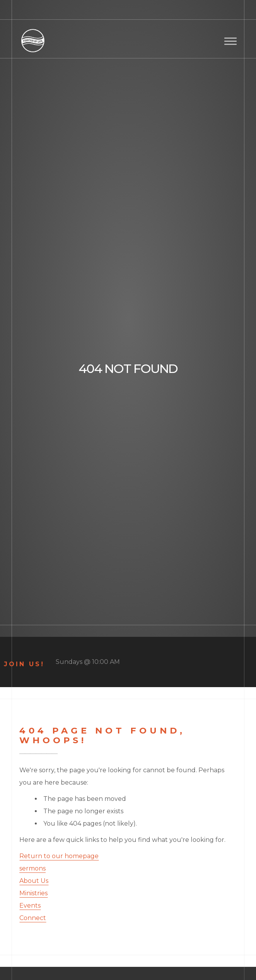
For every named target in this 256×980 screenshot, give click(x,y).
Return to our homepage (59, 856)
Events (30, 906)
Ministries (33, 893)
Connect (33, 918)
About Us (34, 881)
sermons (32, 868)
